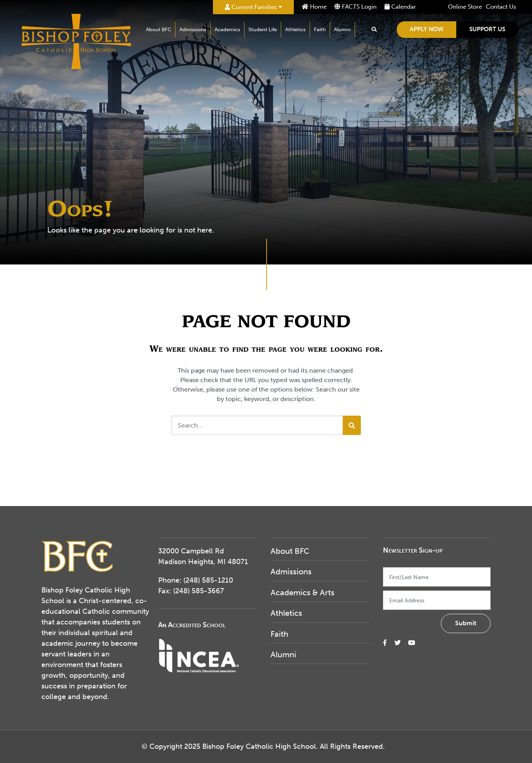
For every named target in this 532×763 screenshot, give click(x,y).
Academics (227, 29)
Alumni (342, 29)
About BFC (159, 29)
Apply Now (427, 29)
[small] (385, 643)
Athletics (295, 29)
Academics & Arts (302, 592)
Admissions (193, 29)
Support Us (487, 29)
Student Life (263, 29)
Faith (320, 29)
